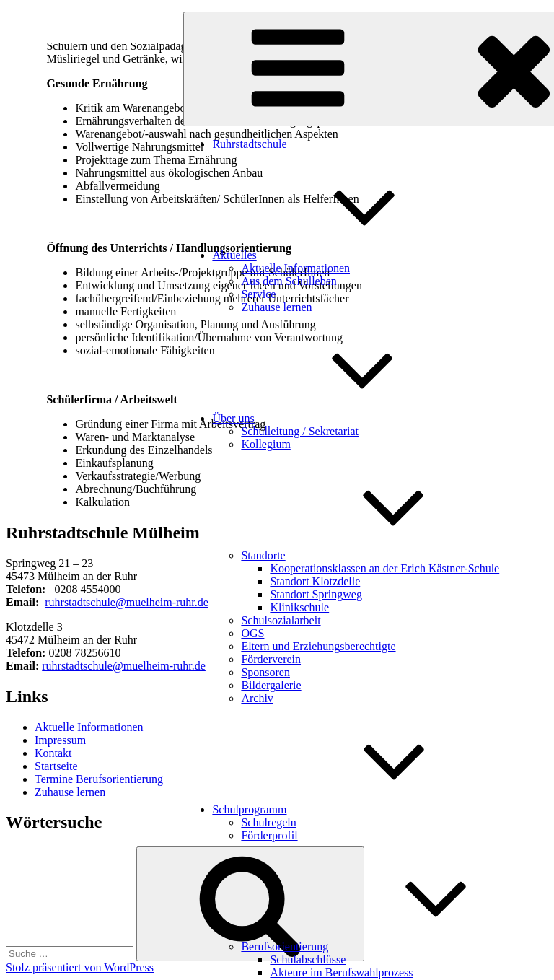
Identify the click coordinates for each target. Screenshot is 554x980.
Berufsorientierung (393, 946)
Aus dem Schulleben (289, 281)
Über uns (341, 418)
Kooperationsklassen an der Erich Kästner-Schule (384, 568)
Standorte (371, 555)
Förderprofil (269, 835)
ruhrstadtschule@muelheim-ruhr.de (127, 602)
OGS (252, 633)
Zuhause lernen (276, 307)
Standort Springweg (316, 594)
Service (258, 294)
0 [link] (57, 589)
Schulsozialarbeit (281, 620)
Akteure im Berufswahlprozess (341, 972)
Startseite (56, 766)
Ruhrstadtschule (249, 144)
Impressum (60, 740)
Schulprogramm (357, 809)
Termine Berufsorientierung (99, 779)
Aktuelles (342, 255)
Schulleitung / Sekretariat (300, 431)
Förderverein (271, 659)
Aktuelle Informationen (295, 268)
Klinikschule (299, 607)
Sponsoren (265, 672)
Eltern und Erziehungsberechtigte (318, 646)
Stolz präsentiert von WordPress (80, 967)
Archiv (257, 698)
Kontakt (53, 753)
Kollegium (265, 444)
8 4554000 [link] (96, 589)
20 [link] (66, 589)
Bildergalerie (271, 685)
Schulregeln (268, 822)
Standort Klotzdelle (315, 581)
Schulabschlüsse (308, 959)
